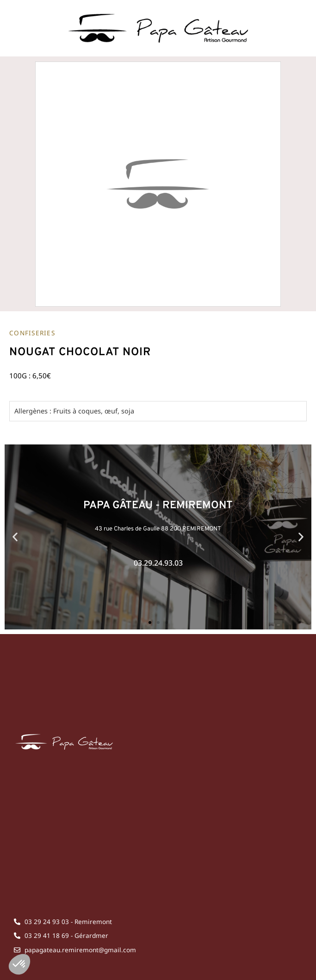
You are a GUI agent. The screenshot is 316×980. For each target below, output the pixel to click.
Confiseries (32, 333)
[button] (15, 537)
